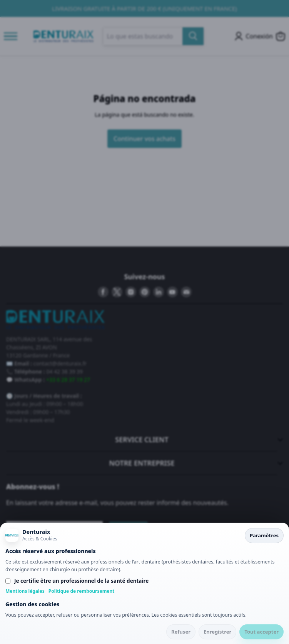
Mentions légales (25, 591)
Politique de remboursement (82, 591)
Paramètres (264, 535)
